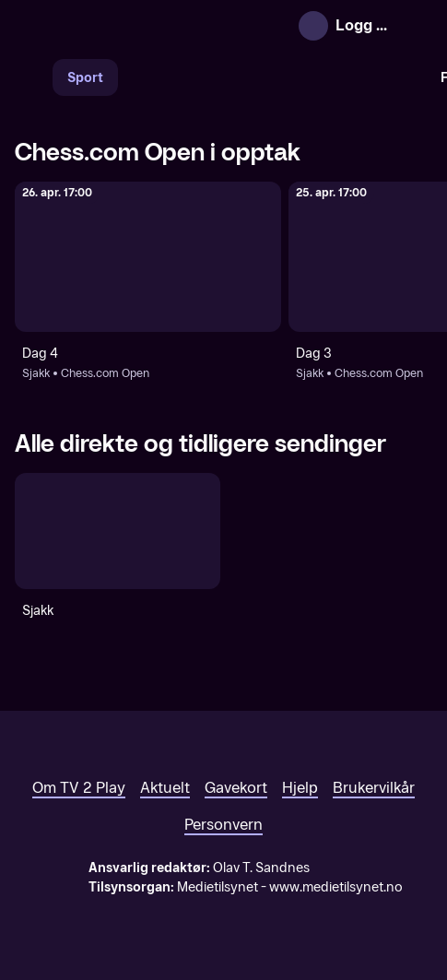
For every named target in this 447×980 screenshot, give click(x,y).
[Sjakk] (118, 531)
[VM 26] (272, 77)
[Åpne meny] (415, 26)
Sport (85, 78)
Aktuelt (165, 788)
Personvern (223, 825)
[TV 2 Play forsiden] (153, 26)
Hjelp (300, 788)
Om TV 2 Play (79, 788)
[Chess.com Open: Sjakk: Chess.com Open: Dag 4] (148, 257)
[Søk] (33, 77)
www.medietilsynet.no (336, 887)
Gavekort (236, 788)
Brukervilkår (374, 788)
